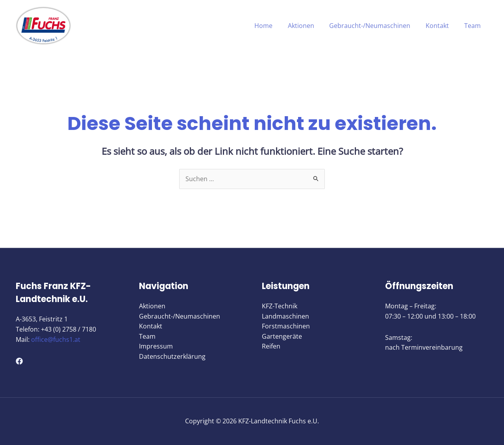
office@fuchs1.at (56, 339)
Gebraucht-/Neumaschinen (376, 26)
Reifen (271, 347)
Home (275, 26)
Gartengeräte (282, 336)
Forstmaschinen (286, 326)
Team (474, 26)
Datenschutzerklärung (172, 357)
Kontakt (441, 26)
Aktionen (310, 26)
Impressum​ (156, 347)
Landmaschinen (285, 316)
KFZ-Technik (280, 306)
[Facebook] (19, 361)
